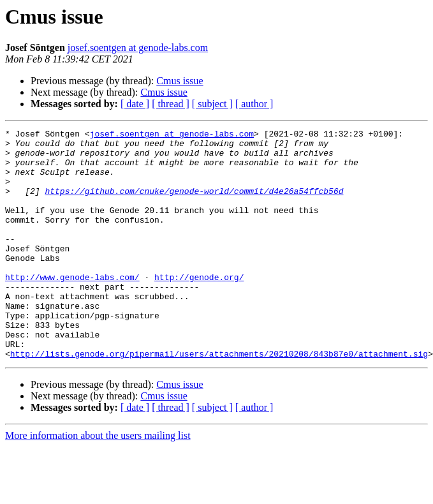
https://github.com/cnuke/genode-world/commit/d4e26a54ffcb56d (194, 204)
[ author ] (254, 104)
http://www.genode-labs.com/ (72, 308)
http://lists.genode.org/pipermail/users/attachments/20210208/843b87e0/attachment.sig (219, 399)
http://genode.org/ (199, 308)
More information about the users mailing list (98, 481)
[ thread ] (171, 104)
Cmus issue (180, 81)
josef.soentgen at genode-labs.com (138, 48)
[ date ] (135, 104)
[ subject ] (212, 104)
